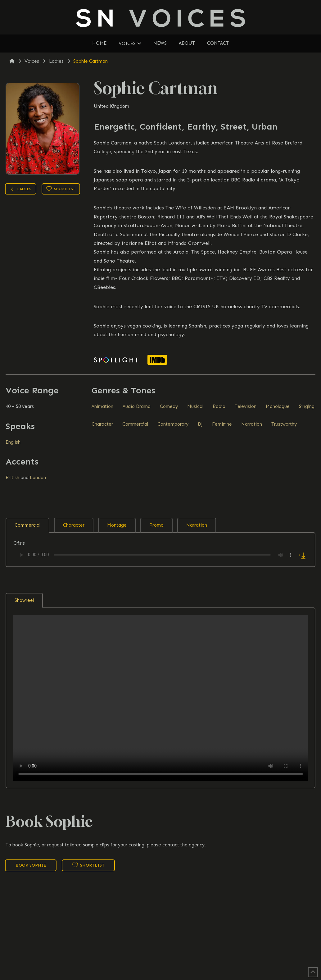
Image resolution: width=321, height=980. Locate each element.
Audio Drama (137, 406)
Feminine (222, 424)
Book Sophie (31, 865)
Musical (195, 406)
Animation (102, 406)
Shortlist (61, 189)
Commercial (135, 424)
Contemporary (173, 424)
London (38, 478)
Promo (156, 525)
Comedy (169, 406)
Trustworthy (284, 424)
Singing (307, 406)
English (13, 442)
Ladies (20, 190)
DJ (200, 424)
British (12, 478)
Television (246, 406)
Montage (117, 525)
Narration (252, 424)
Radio (219, 406)
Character (102, 424)
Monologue (278, 406)
